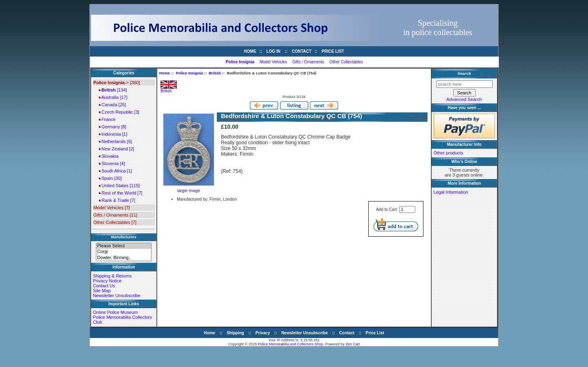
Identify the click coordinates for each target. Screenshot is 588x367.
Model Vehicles (273, 62)
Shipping (235, 333)
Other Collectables (346, 62)
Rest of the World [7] (120, 193)
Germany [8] (112, 127)
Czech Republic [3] (119, 112)
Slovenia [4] (112, 163)
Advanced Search (464, 99)
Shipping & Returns (112, 276)
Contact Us (104, 286)
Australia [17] (113, 97)
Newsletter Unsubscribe (116, 295)
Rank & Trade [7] (117, 200)
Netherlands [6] (115, 141)
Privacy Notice (107, 281)
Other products (448, 153)
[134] (113, 90)
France (107, 119)
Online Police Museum (115, 312)
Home (250, 51)
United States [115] (119, 186)
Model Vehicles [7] (111, 208)
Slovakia (109, 156)
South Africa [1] (115, 171)
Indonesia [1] (113, 134)
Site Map (101, 291)
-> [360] (117, 83)
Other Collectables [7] (115, 222)
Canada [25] (112, 105)
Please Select (124, 246)
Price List (333, 51)
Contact (302, 51)
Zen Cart (353, 344)
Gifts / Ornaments (308, 62)
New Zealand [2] (116, 149)
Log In (273, 51)
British (215, 73)
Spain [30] (110, 178)
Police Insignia (189, 73)
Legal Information (451, 192)
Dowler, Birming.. (124, 258)
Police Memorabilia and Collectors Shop (291, 344)
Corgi (124, 252)
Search (464, 73)
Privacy (263, 333)
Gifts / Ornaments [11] (115, 215)
